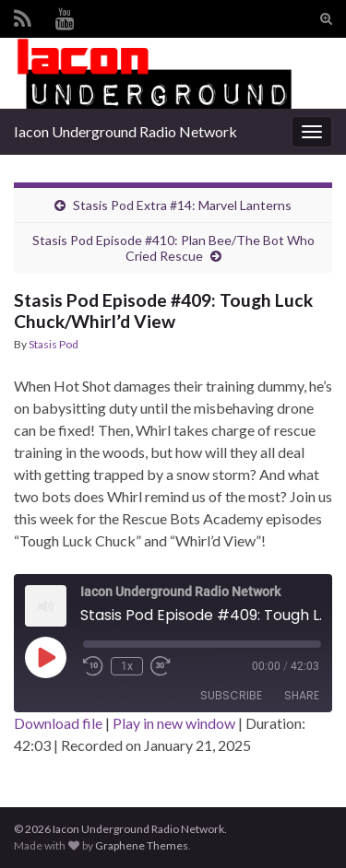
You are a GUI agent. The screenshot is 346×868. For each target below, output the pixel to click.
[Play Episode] (45, 657)
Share (302, 695)
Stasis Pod (54, 344)
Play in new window (174, 723)
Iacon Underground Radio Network (125, 131)
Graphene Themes (142, 845)
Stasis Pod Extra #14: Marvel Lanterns (182, 205)
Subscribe (231, 695)
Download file (58, 723)
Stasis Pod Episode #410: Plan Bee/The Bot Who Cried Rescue (173, 248)
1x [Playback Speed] (127, 666)
